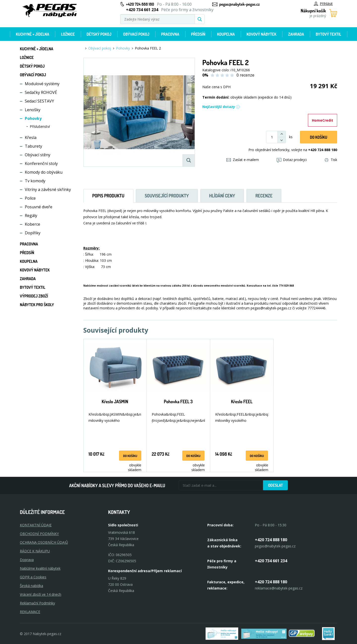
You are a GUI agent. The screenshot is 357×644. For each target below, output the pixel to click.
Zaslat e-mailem (243, 160)
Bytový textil (329, 34)
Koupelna (226, 34)
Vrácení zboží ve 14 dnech (41, 594)
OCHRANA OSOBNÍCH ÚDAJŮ (44, 542)
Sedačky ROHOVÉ (41, 92)
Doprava (27, 560)
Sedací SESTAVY (39, 101)
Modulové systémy (42, 84)
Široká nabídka (31, 586)
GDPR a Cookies (33, 577)
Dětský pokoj (99, 34)
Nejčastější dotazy (221, 107)
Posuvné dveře (39, 207)
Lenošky (33, 110)
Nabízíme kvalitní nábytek (40, 568)
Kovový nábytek (261, 34)
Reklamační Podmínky (37, 603)
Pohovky (33, 118)
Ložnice (68, 34)
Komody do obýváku (44, 172)
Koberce (32, 224)
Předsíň (198, 34)
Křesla (31, 137)
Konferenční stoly (41, 163)
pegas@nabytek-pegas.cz (239, 4)
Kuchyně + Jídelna (33, 34)
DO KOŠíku (319, 137)
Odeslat (275, 485)
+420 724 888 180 (140, 4)
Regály (31, 215)
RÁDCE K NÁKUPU (35, 551)
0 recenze (245, 75)
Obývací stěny (38, 155)
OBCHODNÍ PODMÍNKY (39, 534)
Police (30, 198)
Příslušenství (40, 126)
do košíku (130, 456)
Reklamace (30, 612)
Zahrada (296, 34)
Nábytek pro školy (37, 305)
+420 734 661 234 (271, 561)
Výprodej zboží (34, 296)
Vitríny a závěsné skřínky (48, 189)
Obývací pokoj (136, 34)
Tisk (331, 160)
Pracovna (170, 34)
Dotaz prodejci (292, 160)
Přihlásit (323, 4)
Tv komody (35, 181)
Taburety (33, 146)
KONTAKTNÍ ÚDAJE (36, 525)
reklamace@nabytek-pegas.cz (279, 588)
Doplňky (33, 233)
